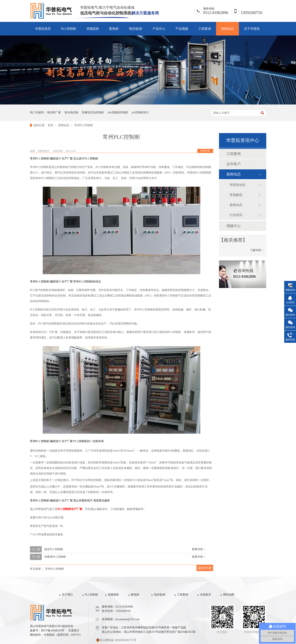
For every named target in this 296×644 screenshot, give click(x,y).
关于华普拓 (252, 29)
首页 (51, 125)
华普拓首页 (43, 29)
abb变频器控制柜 (118, 112)
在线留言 (206, 595)
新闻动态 (227, 29)
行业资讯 (236, 215)
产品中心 (159, 29)
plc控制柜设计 (140, 112)
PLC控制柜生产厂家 (70, 509)
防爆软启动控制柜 (93, 112)
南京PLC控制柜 (54, 549)
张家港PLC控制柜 (55, 557)
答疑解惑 (236, 195)
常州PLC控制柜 (84, 125)
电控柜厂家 (54, 112)
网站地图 (229, 595)
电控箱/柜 (136, 29)
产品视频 (182, 29)
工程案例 (205, 29)
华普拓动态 (238, 185)
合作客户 (234, 164)
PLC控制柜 (69, 29)
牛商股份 (49, 635)
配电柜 (114, 29)
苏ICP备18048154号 (53, 630)
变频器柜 (93, 29)
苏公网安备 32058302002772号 (116, 640)
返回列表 (205, 151)
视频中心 (234, 226)
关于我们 (67, 595)
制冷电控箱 (71, 112)
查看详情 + (198, 549)
